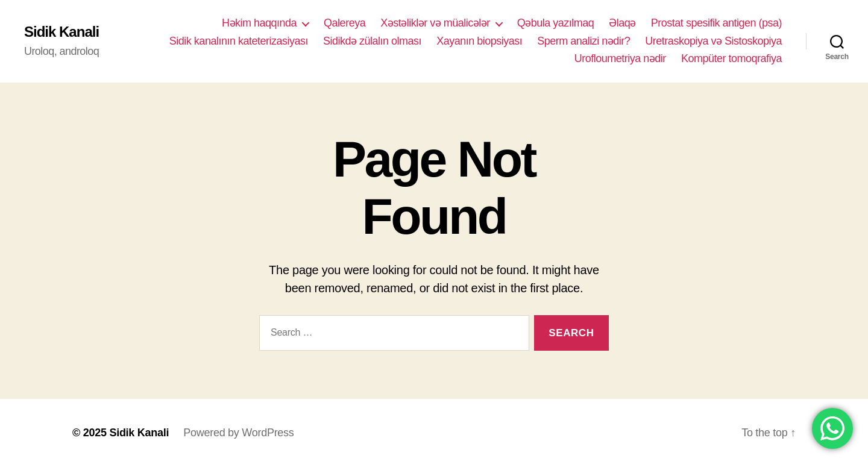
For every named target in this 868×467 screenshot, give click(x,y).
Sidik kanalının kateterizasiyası (239, 41)
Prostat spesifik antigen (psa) (716, 23)
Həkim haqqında (259, 23)
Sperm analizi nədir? (583, 41)
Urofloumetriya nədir (620, 58)
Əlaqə (622, 23)
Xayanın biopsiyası (479, 41)
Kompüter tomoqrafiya (731, 58)
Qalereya (344, 23)
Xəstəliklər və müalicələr (435, 23)
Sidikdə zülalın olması (372, 41)
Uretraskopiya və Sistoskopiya (713, 41)
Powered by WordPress (238, 433)
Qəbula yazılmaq (556, 23)
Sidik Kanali (61, 32)
